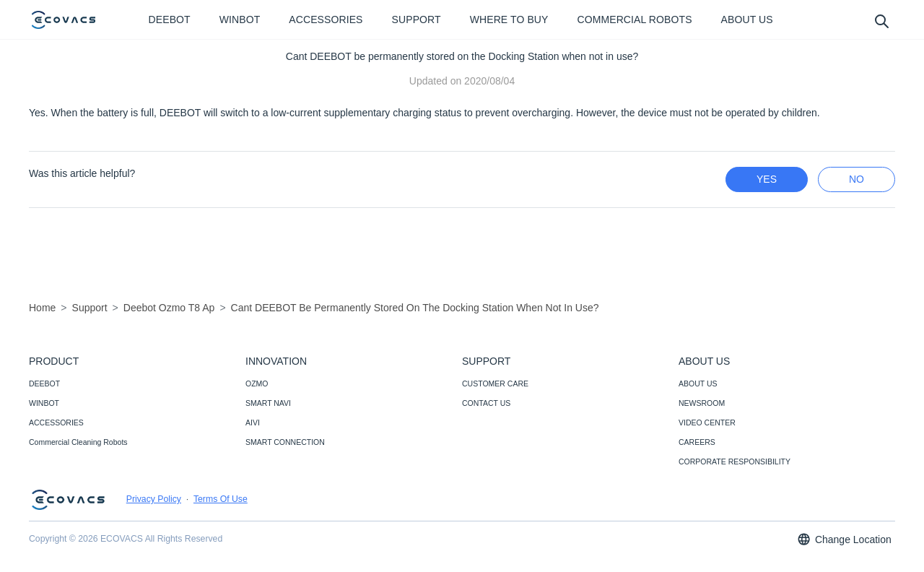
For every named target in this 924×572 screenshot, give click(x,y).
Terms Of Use (221, 499)
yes (767, 179)
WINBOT (44, 403)
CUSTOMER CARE (495, 383)
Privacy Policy (154, 499)
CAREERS (697, 442)
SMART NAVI (268, 403)
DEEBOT (44, 383)
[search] (881, 21)
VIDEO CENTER (707, 422)
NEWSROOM (702, 403)
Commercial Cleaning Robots (78, 442)
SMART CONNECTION (285, 442)
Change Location (844, 539)
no (857, 179)
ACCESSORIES (56, 422)
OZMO (257, 383)
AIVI (253, 422)
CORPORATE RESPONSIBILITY (735, 461)
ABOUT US (698, 383)
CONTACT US (486, 403)
